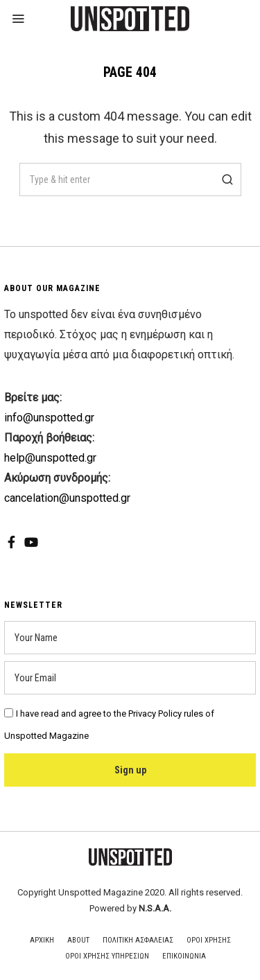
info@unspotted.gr (49, 418)
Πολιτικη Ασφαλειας (138, 940)
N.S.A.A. (155, 908)
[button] (225, 180)
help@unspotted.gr (50, 458)
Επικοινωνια (184, 956)
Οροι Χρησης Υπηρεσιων (107, 956)
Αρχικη (42, 940)
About (78, 940)
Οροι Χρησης (209, 940)
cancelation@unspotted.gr (67, 498)
